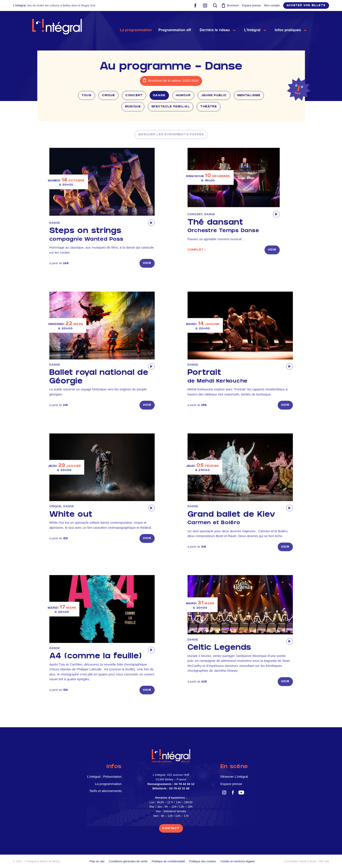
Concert (134, 95)
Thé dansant (234, 226)
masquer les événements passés (171, 134)
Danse (159, 95)
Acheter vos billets (306, 5)
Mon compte (272, 5)
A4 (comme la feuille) (96, 656)
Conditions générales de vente (128, 861)
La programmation (136, 30)
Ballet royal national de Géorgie (99, 377)
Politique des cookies (203, 861)
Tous (86, 95)
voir (147, 263)
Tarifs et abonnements (106, 791)
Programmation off (175, 30)
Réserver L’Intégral (234, 777)
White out (71, 514)
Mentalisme (249, 95)
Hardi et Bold (308, 861)
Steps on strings (102, 235)
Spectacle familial (171, 106)
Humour (183, 95)
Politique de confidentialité (168, 861)
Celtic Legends (220, 647)
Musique (133, 106)
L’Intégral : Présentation (104, 777)
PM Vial (324, 861)
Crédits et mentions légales (238, 861)
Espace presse (251, 5)
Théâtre (209, 106)
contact (171, 828)
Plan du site (97, 861)
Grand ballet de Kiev (240, 518)
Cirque (108, 95)
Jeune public (214, 95)
